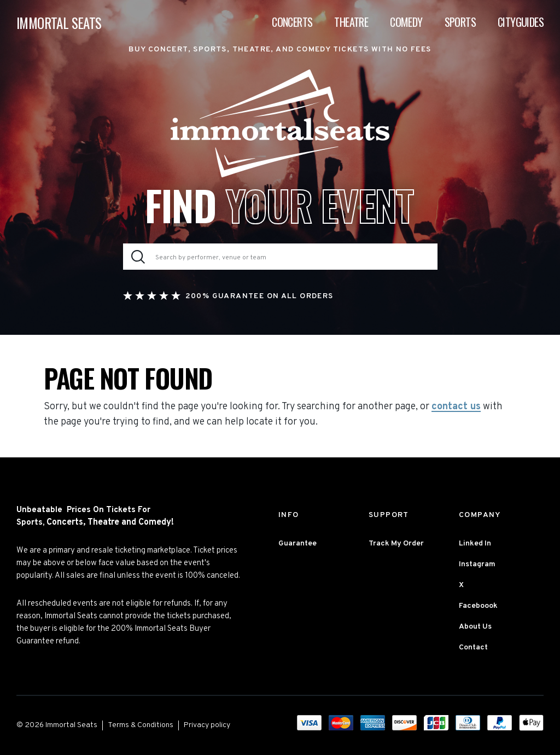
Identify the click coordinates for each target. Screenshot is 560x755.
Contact (473, 647)
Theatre (351, 22)
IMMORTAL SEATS (59, 23)
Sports (460, 22)
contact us (456, 407)
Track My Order (396, 544)
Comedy (406, 22)
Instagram (477, 564)
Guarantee (297, 544)
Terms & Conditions (141, 725)
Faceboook (478, 606)
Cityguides (521, 22)
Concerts (292, 22)
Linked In (475, 544)
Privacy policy (207, 725)
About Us (475, 627)
